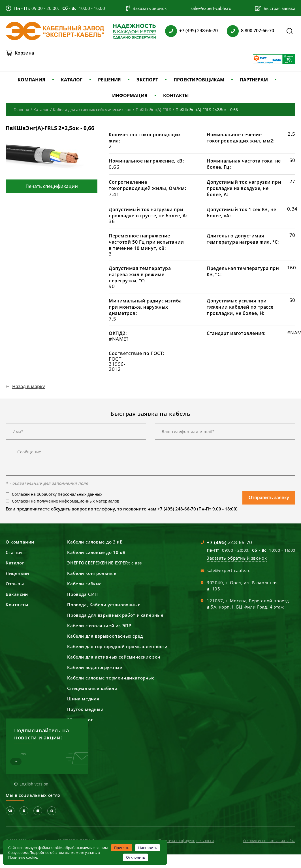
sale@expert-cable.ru (229, 570)
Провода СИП (83, 594)
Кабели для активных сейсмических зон (114, 657)
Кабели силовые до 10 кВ (96, 552)
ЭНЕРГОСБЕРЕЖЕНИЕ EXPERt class (104, 563)
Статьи (14, 552)
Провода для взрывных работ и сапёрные (115, 615)
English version (34, 784)
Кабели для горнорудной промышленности (117, 646)
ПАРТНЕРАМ (254, 80)
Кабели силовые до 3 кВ (95, 542)
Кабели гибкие (84, 584)
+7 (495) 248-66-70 (198, 31)
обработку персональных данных (70, 494)
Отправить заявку (269, 498)
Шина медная (83, 699)
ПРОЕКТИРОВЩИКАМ (199, 80)
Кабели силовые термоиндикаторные (111, 678)
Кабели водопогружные (95, 667)
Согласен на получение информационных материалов (66, 501)
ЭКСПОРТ (147, 80)
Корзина (24, 53)
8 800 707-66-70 (258, 31)
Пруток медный (85, 709)
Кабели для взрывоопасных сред (105, 636)
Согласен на (57, 494)
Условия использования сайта (269, 841)
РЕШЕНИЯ (109, 80)
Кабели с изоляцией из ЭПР (99, 625)
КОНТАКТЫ (176, 96)
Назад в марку (29, 386)
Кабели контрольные (92, 573)
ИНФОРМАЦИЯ (130, 96)
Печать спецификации (52, 186)
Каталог (15, 563)
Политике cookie (23, 857)
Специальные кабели (92, 688)
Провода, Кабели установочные (104, 605)
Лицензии (17, 573)
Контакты (17, 605)
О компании (20, 542)
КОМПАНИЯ (31, 80)
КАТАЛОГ (72, 80)
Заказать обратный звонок (237, 558)
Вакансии (17, 594)
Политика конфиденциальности (186, 841)
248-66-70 (230, 542)
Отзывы (15, 584)
